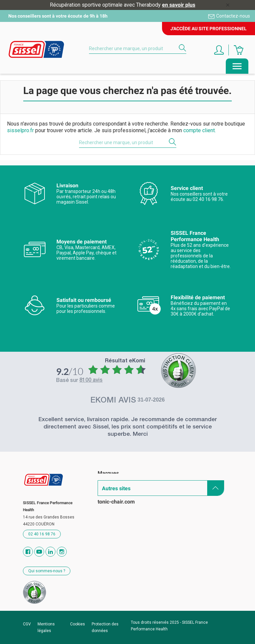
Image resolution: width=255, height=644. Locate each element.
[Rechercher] (138, 48)
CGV (27, 624)
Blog (103, 508)
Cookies (78, 624)
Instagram (62, 552)
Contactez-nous (233, 16)
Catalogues (111, 485)
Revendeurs (112, 496)
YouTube (39, 552)
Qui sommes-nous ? (47, 571)
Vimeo (50, 552)
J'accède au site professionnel (209, 29)
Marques (108, 473)
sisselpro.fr (20, 130)
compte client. (200, 130)
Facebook (28, 552)
